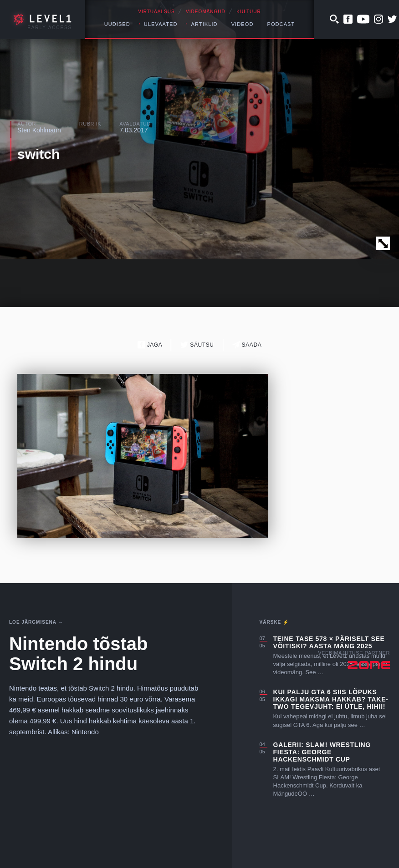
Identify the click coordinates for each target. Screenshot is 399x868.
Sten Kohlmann (39, 130)
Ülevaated (161, 24)
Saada (247, 345)
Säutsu (197, 345)
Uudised (117, 24)
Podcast (281, 24)
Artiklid (205, 24)
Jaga (150, 345)
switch (38, 154)
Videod (243, 24)
